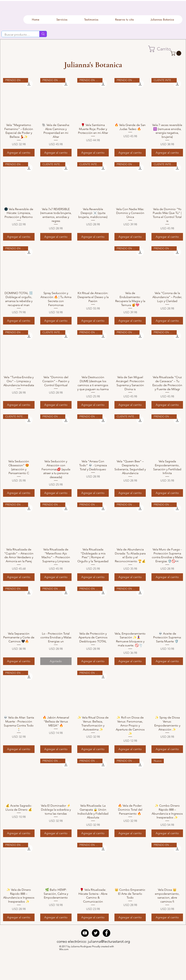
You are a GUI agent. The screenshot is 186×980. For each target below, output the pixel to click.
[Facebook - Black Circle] (106, 933)
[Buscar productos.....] (18, 35)
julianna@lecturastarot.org (109, 941)
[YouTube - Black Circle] (85, 933)
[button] (163, 49)
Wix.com (64, 949)
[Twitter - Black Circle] (96, 933)
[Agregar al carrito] (19, 153)
